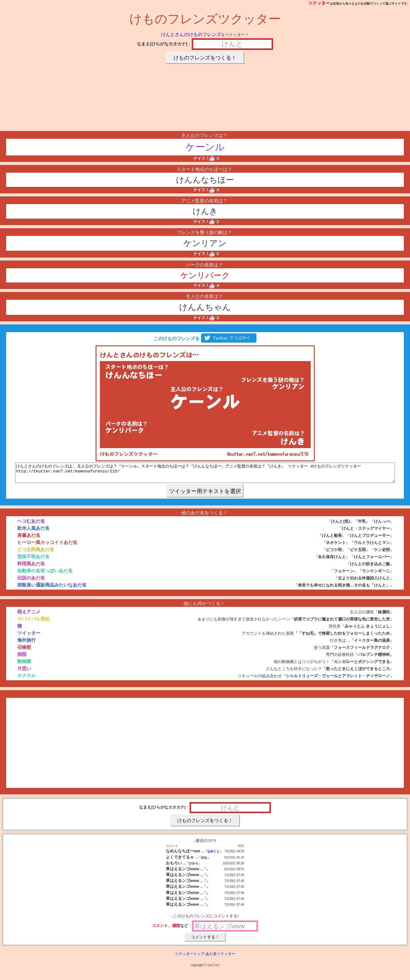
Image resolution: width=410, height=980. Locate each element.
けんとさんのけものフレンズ (191, 34)
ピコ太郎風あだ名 (36, 553)
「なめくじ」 (213, 855)
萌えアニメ (29, 615)
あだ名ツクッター (220, 957)
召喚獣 (24, 651)
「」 (206, 873)
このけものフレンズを (205, 338)
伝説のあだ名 (31, 581)
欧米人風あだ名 (33, 532)
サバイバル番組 (33, 622)
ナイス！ (204, 158)
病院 (22, 658)
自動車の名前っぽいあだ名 (45, 574)
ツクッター (319, 3)
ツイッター (29, 637)
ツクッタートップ (190, 957)
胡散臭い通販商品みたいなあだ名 (52, 589)
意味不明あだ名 (33, 560)
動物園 (24, 665)
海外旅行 (27, 644)
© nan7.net (212, 969)
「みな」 (204, 861)
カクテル (27, 679)
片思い (24, 672)
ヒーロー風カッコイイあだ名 (47, 546)
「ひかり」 (194, 867)
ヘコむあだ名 (31, 525)
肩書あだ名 (29, 539)
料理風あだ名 (31, 567)
